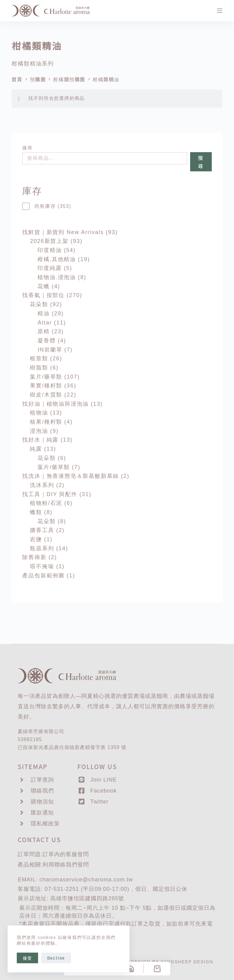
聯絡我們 (66, 865)
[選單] (220, 11)
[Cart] (157, 969)
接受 (27, 958)
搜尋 (27, 148)
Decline (56, 958)
